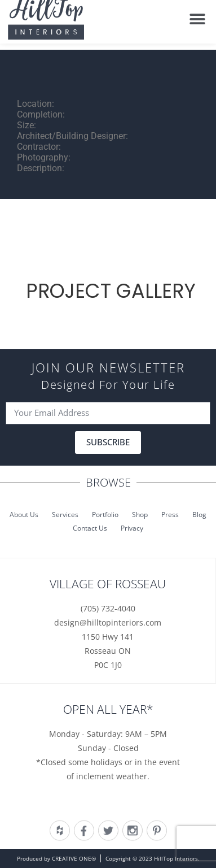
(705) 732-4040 (108, 608)
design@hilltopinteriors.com (108, 622)
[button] (198, 15)
